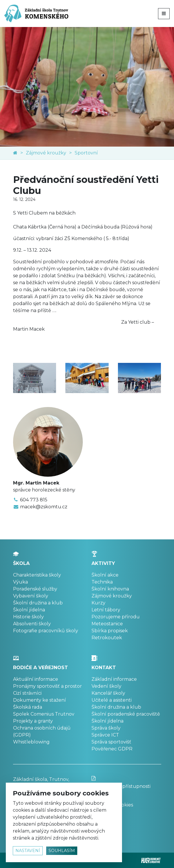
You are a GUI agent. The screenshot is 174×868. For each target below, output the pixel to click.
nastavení (28, 851)
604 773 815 (34, 500)
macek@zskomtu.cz (44, 507)
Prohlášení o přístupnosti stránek (126, 786)
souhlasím (62, 851)
